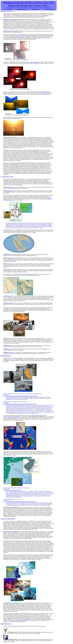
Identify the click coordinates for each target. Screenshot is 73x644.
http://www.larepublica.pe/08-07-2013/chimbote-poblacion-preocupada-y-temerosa (20, 396)
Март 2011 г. (10, 345)
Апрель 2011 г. (11, 264)
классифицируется (27, 619)
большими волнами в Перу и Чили (38, 415)
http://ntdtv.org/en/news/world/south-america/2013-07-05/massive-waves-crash (20, 404)
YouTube (38, 633)
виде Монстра (46, 94)
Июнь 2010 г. (10, 296)
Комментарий (11, 532)
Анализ (9, 137)
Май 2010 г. (10, 254)
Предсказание (11, 19)
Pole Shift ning (42, 34)
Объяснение (10, 507)
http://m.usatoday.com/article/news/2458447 (12, 490)
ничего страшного (19, 620)
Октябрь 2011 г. (11, 191)
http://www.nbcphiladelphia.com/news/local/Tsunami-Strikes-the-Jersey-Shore (19, 502)
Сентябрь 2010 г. (11, 258)
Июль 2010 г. (10, 303)
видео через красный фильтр (33, 62)
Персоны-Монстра (43, 92)
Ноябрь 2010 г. (11, 187)
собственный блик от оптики (18, 37)
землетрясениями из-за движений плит (12, 417)
